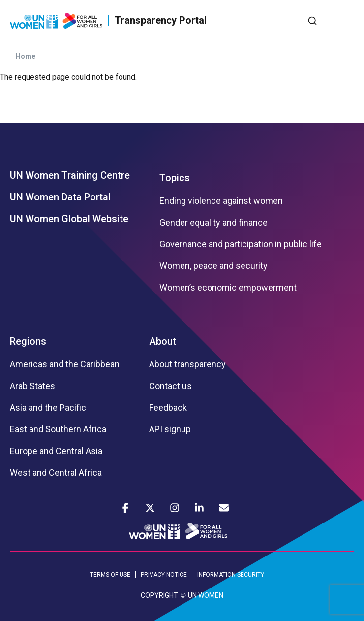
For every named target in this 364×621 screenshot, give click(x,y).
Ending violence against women (221, 201)
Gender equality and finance (213, 223)
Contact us (170, 386)
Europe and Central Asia (56, 451)
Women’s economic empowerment (228, 288)
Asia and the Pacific (48, 408)
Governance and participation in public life (241, 244)
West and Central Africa (56, 473)
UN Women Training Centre (70, 175)
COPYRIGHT (159, 595)
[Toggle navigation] (347, 20)
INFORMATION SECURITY (231, 575)
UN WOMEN (206, 595)
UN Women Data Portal (60, 197)
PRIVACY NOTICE (164, 575)
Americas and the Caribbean (65, 364)
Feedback (168, 408)
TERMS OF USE (110, 575)
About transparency (187, 364)
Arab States (32, 386)
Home (26, 56)
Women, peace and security (213, 266)
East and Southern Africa (58, 429)
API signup (170, 429)
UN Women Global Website (69, 219)
